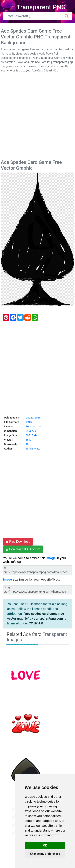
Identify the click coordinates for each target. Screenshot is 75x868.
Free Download (18, 542)
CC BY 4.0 (36, 623)
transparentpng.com (48, 618)
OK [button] (45, 845)
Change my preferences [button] (45, 854)
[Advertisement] (37, 117)
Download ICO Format (23, 549)
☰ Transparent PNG (38, 7)
